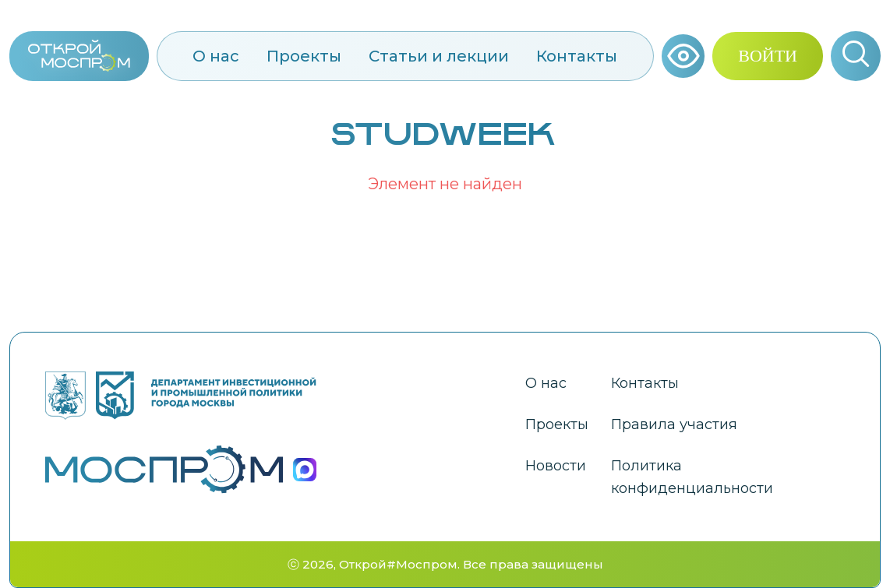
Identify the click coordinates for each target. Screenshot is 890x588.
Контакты (577, 56)
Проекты (304, 56)
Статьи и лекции (439, 56)
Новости (556, 466)
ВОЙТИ (768, 56)
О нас (216, 56)
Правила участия (674, 424)
